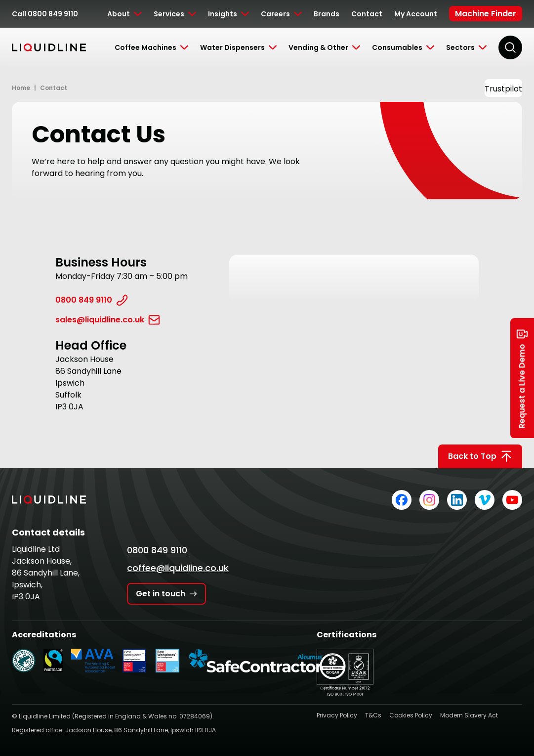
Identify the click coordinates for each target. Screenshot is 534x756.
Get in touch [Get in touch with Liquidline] (166, 594)
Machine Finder (486, 14)
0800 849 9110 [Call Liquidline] (157, 550)
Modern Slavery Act (469, 715)
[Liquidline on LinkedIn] (457, 500)
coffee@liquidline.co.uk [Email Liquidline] (178, 568)
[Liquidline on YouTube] (512, 500)
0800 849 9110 (92, 300)
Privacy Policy (337, 715)
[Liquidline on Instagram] (429, 500)
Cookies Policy (411, 715)
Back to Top (480, 456)
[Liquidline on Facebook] (402, 500)
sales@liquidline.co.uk (108, 320)
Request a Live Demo (522, 378)
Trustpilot (503, 89)
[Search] (510, 47)
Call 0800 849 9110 (45, 14)
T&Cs (373, 715)
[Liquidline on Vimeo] (485, 500)
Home (21, 88)
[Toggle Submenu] (124, 14)
